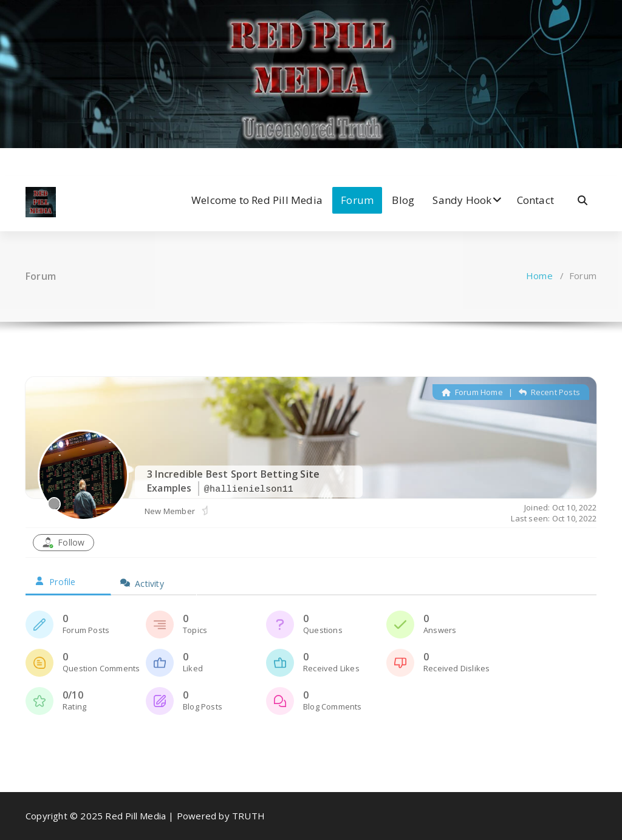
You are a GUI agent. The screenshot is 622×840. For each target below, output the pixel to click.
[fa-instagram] (66, 161)
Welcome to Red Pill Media (257, 200)
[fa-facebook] (29, 161)
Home (539, 276)
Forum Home (472, 392)
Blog (403, 200)
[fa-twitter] (47, 161)
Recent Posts (549, 392)
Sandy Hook (462, 200)
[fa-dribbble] (84, 161)
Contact (535, 200)
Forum (357, 200)
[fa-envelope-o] (104, 161)
